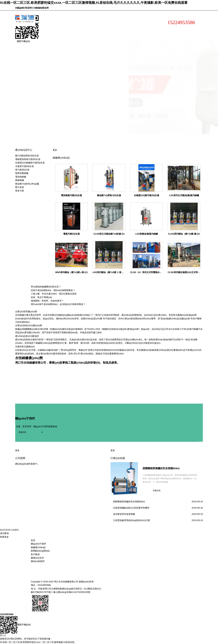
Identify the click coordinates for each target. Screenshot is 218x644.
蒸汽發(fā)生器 (22, 170)
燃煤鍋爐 (20, 180)
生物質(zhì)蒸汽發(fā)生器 (147, 195)
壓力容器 (20, 187)
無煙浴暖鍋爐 (22, 173)
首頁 (33, 540)
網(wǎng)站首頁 (57, 28)
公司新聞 (20, 458)
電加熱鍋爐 (21, 177)
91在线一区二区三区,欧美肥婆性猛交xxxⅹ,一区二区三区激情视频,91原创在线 (37, 642)
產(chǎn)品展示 (110, 28)
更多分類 (20, 191)
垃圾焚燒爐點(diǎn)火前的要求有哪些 (131, 508)
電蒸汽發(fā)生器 (71, 234)
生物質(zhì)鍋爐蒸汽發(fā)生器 (30, 163)
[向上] (3, 635)
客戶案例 (53, 36)
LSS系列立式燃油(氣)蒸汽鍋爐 (184, 195)
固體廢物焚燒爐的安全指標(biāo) (161, 468)
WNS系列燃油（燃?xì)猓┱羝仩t (71, 272)
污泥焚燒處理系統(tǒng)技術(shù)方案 (132, 520)
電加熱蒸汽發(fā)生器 (71, 195)
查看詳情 (22, 432)
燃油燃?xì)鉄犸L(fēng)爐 (27, 184)
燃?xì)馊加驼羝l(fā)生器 (27, 156)
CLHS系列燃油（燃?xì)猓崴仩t (184, 234)
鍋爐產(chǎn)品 (38, 547)
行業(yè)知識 (118, 458)
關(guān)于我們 (24, 8)
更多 (55, 150)
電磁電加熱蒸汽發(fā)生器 (28, 159)
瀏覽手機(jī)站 (23, 41)
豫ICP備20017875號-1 (42, 592)
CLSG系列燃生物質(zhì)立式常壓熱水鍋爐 (188, 272)
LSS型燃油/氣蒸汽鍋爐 (146, 234)
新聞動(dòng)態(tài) (138, 28)
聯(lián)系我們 (42, 8)
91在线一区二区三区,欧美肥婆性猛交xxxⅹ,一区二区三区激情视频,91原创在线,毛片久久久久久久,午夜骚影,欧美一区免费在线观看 (94, 3)
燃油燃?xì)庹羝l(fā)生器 (109, 195)
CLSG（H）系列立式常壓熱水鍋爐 (147, 272)
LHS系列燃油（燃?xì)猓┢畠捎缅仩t (111, 272)
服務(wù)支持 (82, 36)
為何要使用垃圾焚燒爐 (124, 514)
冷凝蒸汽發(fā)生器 (24, 166)
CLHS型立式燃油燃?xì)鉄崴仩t (109, 234)
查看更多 (4, 537)
